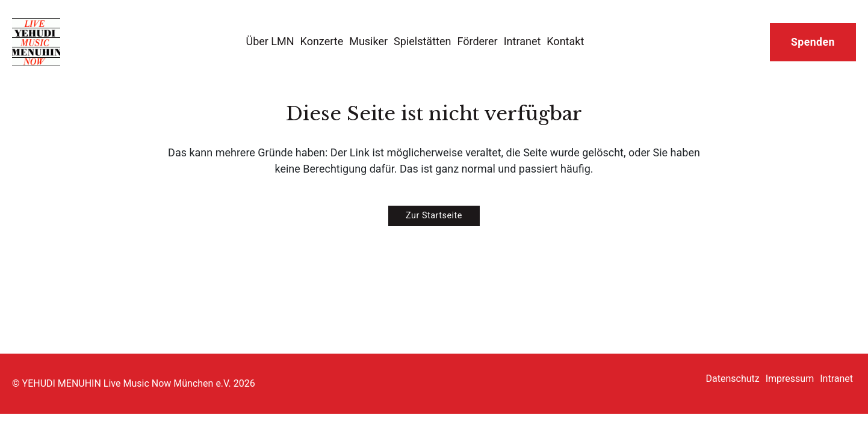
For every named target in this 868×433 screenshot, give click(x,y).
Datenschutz (733, 379)
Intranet (522, 41)
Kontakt (565, 41)
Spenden (813, 42)
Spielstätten (422, 41)
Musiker (368, 41)
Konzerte (322, 41)
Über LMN (270, 41)
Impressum (790, 379)
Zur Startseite (434, 216)
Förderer (477, 41)
